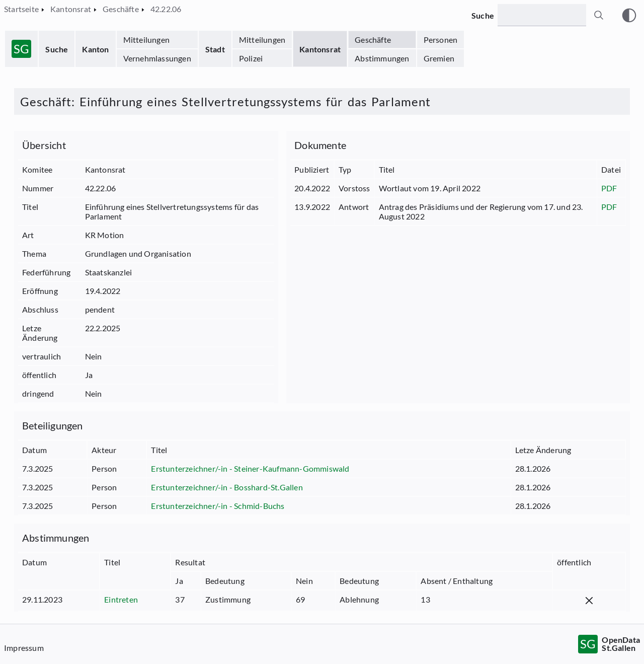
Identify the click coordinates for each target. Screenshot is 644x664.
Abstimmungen (382, 58)
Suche (57, 49)
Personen (441, 40)
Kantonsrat (320, 49)
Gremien (439, 58)
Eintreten (121, 599)
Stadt (215, 49)
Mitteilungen (146, 40)
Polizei (251, 58)
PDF (609, 188)
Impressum (24, 648)
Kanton (95, 49)
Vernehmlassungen (157, 58)
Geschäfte (373, 40)
